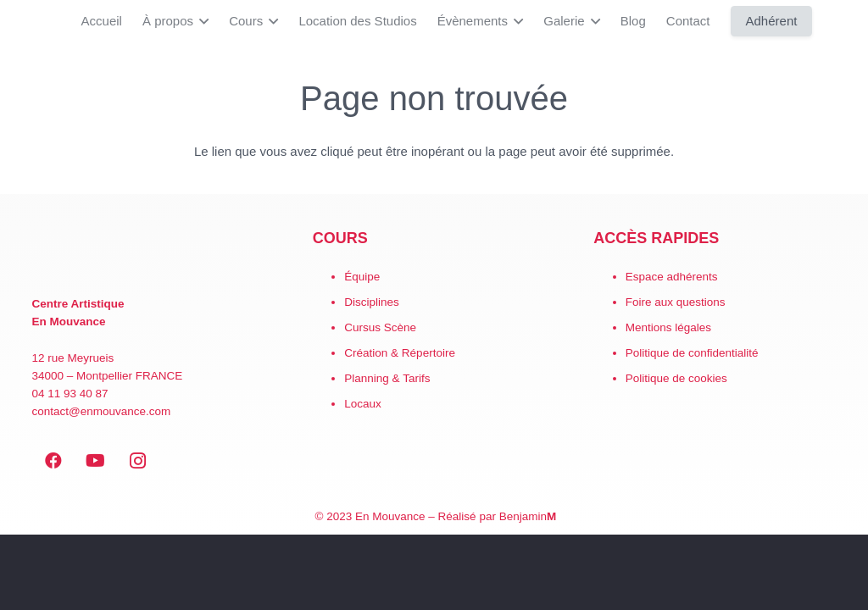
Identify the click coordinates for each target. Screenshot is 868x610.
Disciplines (372, 302)
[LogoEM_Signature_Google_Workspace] (25, 21)
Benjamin (528, 516)
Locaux (363, 404)
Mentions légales (668, 327)
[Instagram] (138, 461)
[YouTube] (96, 461)
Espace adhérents (672, 277)
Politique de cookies (676, 378)
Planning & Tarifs (387, 378)
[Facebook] (53, 461)
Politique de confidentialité (692, 353)
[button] (201, 21)
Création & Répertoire (400, 353)
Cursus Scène (380, 327)
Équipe (362, 277)
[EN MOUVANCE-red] (153, 255)
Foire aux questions (676, 302)
